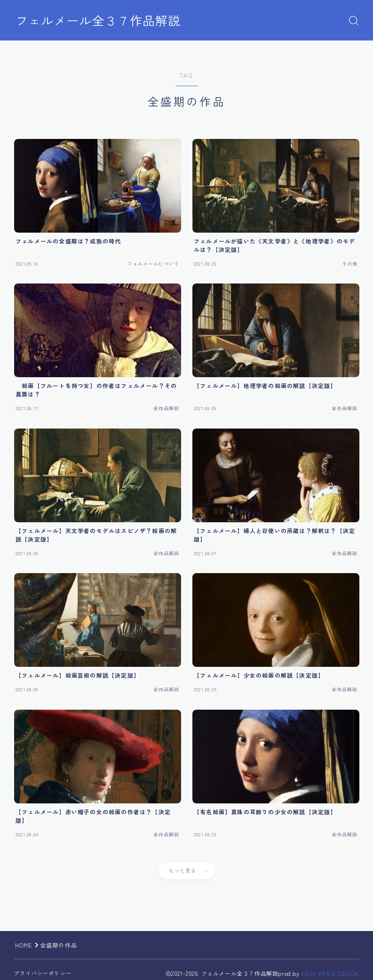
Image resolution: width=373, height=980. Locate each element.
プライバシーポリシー (43, 973)
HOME (24, 945)
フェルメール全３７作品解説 (101, 21)
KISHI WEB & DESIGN (330, 973)
